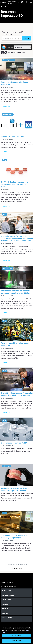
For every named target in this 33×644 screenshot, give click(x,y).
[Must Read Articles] (16, 595)
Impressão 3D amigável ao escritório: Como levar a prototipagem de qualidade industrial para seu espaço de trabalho (17, 239)
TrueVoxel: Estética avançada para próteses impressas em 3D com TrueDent (14, 184)
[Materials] (16, 613)
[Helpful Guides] (16, 591)
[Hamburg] (31, 2)
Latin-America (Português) (13, 2)
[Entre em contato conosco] (22, 2)
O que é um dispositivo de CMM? (14, 443)
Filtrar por (10, 47)
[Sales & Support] (16, 618)
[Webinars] (16, 609)
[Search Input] (12, 38)
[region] (16, 633)
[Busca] (27, 38)
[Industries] (16, 604)
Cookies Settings (16, 636)
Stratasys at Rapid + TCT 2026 (13, 137)
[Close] (31, 624)
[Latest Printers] (16, 600)
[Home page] (4, 7)
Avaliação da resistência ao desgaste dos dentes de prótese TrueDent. (15, 489)
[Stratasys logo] (3, 2)
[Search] (27, 2)
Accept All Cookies (16, 641)
